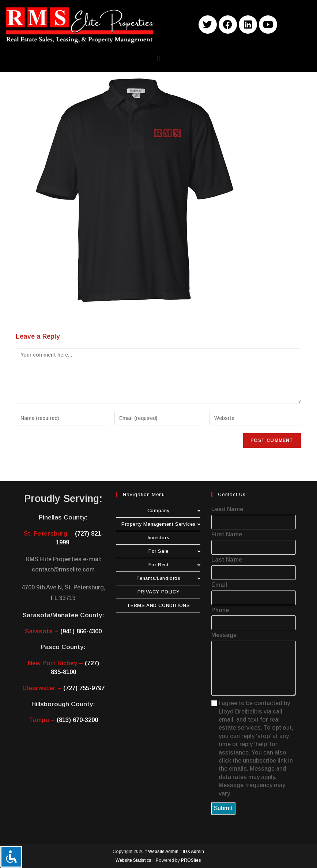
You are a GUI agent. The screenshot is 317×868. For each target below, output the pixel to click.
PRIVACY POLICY (158, 592)
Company (174, 511)
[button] (158, 58)
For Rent (175, 565)
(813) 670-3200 (77, 720)
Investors (158, 538)
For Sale (174, 551)
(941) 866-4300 (81, 631)
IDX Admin (193, 852)
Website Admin (163, 852)
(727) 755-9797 (84, 688)
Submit (223, 808)
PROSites (191, 860)
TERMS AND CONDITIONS (158, 605)
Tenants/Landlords (168, 578)
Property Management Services (161, 524)
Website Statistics (133, 860)
